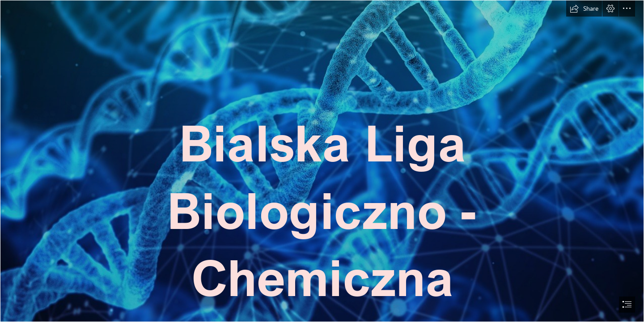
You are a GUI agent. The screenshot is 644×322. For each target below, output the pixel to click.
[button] (584, 8)
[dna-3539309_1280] (322, 161)
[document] (322, 161)
